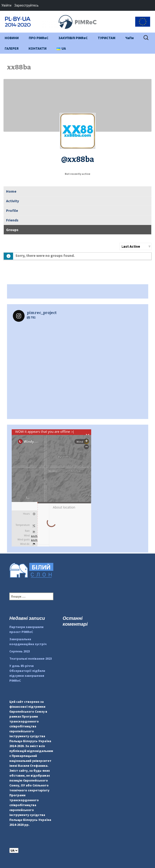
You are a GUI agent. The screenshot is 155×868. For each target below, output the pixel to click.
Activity (13, 201)
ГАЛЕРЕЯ (12, 48)
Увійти (6, 5)
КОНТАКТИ (38, 48)
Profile (12, 210)
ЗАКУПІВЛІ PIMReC (73, 38)
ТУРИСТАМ (106, 38)
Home (11, 191)
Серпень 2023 (20, 651)
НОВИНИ (12, 38)
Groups (12, 230)
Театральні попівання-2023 (31, 658)
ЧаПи (130, 38)
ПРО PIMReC (39, 38)
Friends (12, 220)
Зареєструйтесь (26, 5)
